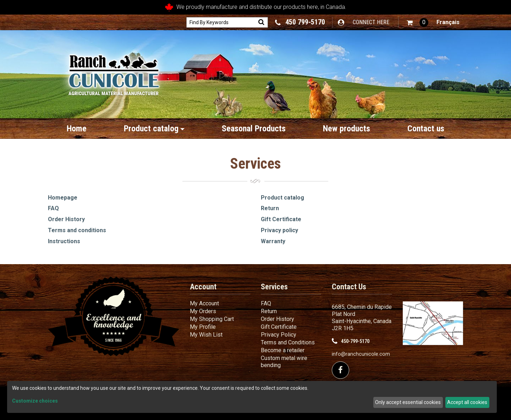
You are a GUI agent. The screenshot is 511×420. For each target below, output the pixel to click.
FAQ (53, 208)
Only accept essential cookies (408, 402)
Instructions (64, 241)
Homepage (63, 198)
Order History (66, 219)
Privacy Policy (279, 335)
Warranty (273, 241)
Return (270, 208)
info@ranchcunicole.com (361, 354)
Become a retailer (283, 350)
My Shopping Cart (212, 319)
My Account (204, 303)
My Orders (203, 311)
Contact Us (349, 287)
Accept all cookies (467, 402)
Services (274, 287)
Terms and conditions (77, 230)
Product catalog (154, 129)
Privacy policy (279, 230)
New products (347, 129)
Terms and (288, 342)
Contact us (426, 129)
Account (203, 287)
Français (448, 22)
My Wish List (206, 335)
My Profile (203, 327)
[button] (417, 23)
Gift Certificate (281, 219)
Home (77, 129)
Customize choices (35, 401)
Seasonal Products (254, 129)
